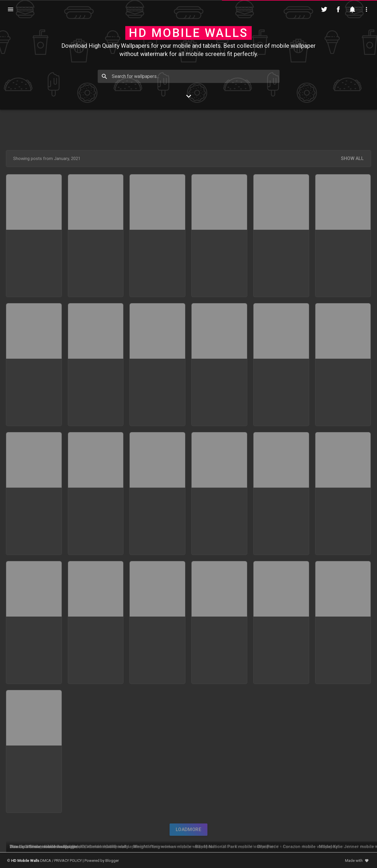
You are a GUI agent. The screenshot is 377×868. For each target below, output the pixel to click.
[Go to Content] (189, 96)
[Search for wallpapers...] (189, 76)
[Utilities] (366, 9)
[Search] (104, 76)
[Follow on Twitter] (324, 9)
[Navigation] (11, 9)
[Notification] (352, 9)
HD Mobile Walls (188, 33)
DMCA (46, 861)
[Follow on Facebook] (338, 9)
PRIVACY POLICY (68, 861)
